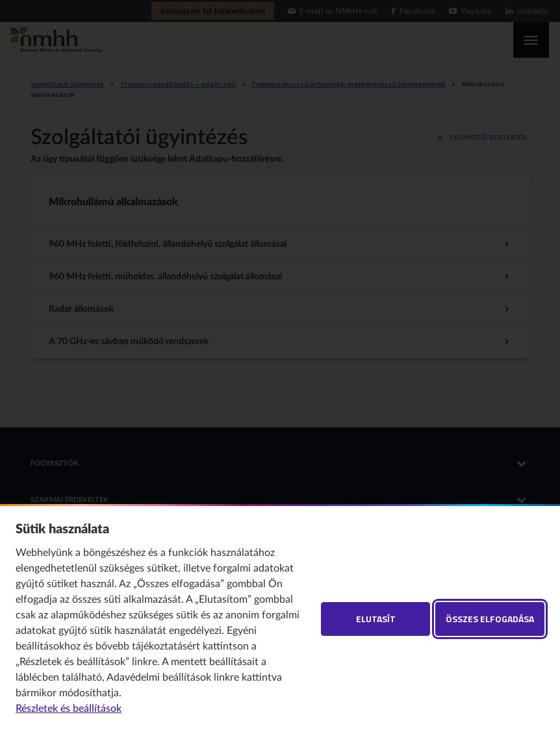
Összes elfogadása (490, 619)
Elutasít (376, 619)
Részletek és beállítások (69, 709)
